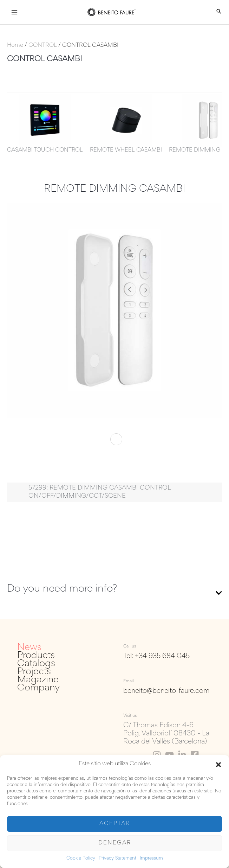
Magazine (38, 680)
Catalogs (36, 664)
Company (38, 688)
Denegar (115, 843)
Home (15, 46)
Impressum (151, 859)
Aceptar (115, 824)
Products (36, 656)
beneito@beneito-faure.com (166, 691)
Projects (34, 672)
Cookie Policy (81, 859)
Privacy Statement (117, 859)
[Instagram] (157, 755)
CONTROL (43, 46)
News (29, 648)
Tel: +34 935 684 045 (156, 656)
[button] (218, 765)
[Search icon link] (219, 12)
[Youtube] (169, 755)
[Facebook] (195, 755)
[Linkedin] (182, 755)
